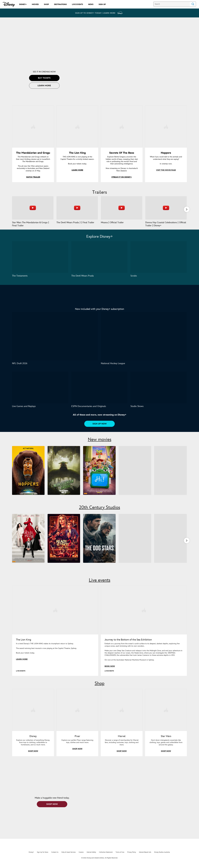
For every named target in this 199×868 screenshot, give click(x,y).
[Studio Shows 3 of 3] (159, 391)
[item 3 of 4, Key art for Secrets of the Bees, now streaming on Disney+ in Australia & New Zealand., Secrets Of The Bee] (122, 126)
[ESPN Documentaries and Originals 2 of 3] (99, 391)
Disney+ (31, 856)
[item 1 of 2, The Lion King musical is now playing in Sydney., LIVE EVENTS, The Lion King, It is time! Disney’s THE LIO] (55, 614)
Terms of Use (120, 856)
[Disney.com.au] (9, 5)
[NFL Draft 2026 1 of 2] (55, 340)
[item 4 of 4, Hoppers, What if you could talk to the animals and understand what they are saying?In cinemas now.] (166, 126)
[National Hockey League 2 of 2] (144, 340)
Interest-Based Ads (145, 856)
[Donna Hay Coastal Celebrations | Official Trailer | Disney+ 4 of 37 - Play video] (166, 208)
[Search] (172, 4)
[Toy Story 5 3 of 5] (100, 474)
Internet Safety (91, 856)
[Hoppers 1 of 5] (28, 474)
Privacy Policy (132, 856)
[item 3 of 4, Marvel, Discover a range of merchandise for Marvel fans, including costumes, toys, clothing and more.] (122, 714)
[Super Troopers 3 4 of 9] (135, 542)
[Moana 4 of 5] (135, 474)
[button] (44, 78)
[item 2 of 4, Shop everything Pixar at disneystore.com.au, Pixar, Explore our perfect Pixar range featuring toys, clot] (77, 714)
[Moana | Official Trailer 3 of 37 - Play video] (122, 208)
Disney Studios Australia (162, 856)
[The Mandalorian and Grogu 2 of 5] (64, 474)
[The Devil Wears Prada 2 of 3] (99, 261)
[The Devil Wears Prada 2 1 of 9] (28, 542)
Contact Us (55, 856)
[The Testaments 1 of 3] (40, 261)
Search (193, 4)
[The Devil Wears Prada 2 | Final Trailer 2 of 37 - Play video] (77, 208)
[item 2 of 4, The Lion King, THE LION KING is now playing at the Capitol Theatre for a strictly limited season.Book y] (77, 126)
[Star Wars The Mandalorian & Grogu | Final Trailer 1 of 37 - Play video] (33, 208)
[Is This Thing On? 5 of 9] (171, 542)
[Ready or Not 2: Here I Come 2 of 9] (64, 542)
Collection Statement (106, 856)
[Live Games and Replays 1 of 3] (40, 391)
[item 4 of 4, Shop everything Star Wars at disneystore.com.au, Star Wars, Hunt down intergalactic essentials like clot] (166, 714)
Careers (81, 856)
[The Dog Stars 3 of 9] (100, 542)
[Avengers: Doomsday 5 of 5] (171, 474)
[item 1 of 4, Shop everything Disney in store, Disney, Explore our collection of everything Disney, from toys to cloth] (33, 714)
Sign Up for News (43, 856)
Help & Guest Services (69, 856)
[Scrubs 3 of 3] (159, 261)
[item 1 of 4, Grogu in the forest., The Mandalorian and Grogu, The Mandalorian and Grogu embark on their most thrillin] (33, 126)
